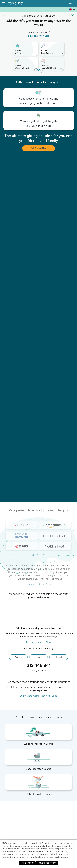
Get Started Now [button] (39, 148)
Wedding (18, 749)
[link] (26, 49)
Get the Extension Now (39, 734)
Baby (38, 749)
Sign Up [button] (64, 4)
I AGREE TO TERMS (47, 863)
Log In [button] (72, 4)
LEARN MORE (27, 863)
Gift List (59, 749)
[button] (72, 8)
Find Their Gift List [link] (38, 36)
